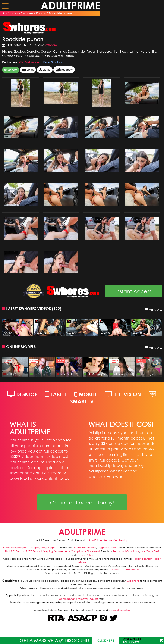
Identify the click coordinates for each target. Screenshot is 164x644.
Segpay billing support (44, 548)
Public (45, 56)
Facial (91, 51)
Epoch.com (89, 548)
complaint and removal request (79, 599)
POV (19, 56)
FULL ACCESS (11, 70)
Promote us (133, 570)
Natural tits (148, 51)
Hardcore (104, 51)
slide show (64, 70)
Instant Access (133, 291)
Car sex (46, 51)
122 (57, 309)
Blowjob (19, 51)
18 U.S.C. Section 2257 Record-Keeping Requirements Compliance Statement (52, 551)
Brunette (33, 51)
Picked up (32, 56)
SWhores (27, 13)
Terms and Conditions (126, 551)
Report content (142, 559)
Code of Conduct (120, 610)
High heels (120, 51)
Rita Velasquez (30, 62)
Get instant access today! (82, 502)
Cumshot (60, 51)
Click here (133, 581)
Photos (41, 13)
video (28, 70)
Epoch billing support (15, 548)
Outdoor (8, 56)
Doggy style (76, 51)
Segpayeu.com (107, 548)
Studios (13, 13)
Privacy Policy (85, 555)
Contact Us (117, 570)
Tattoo (69, 56)
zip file (45, 70)
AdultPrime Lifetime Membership (108, 540)
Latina (134, 51)
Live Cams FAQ (150, 551)
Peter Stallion (52, 62)
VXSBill (77, 548)
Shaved (57, 56)
